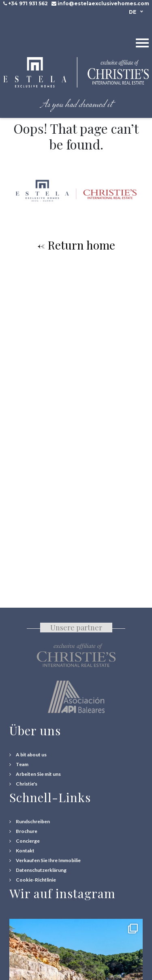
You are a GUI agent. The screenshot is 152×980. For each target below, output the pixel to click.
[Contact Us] (22, 851)
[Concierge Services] (25, 841)
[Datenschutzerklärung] (38, 870)
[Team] (19, 764)
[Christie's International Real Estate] (23, 784)
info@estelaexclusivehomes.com (103, 3)
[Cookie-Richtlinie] (33, 880)
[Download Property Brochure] (23, 831)
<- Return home (76, 245)
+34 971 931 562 (28, 3)
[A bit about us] (28, 755)
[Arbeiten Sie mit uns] (35, 774)
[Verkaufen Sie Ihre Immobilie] (45, 860)
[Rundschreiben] (30, 822)
